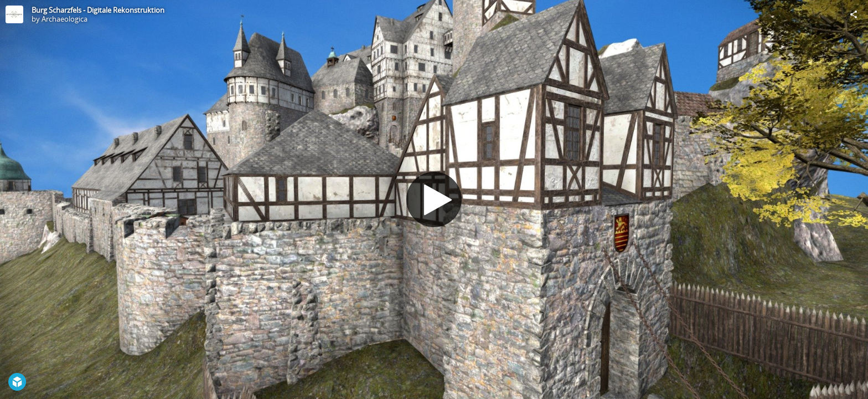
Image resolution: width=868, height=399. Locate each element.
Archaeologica (64, 19)
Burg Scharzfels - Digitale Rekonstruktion (98, 10)
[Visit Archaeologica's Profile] (14, 14)
